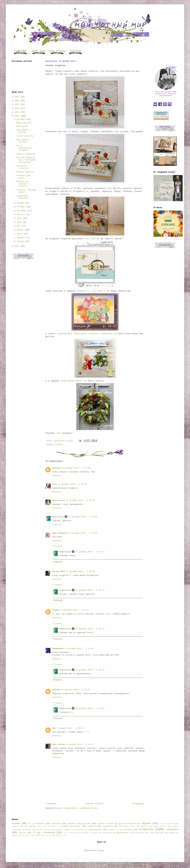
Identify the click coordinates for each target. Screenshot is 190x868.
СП (34, 833)
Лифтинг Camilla (25, 172)
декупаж (72, 824)
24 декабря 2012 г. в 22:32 (90, 552)
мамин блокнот (160, 826)
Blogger (101, 851)
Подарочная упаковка (22, 197)
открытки (59, 444)
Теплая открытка (25, 136)
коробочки (108, 826)
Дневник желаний (105, 824)
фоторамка (140, 833)
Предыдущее (138, 804)
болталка (56, 824)
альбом (16, 824)
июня (19, 222)
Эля (54, 728)
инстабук (163, 824)
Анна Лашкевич (60, 533)
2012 (17, 116)
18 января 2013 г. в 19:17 (80, 744)
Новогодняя (22, 126)
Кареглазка (58, 517)
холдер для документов (21, 835)
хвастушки (155, 833)
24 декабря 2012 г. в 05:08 (80, 572)
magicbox (59, 835)
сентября (21, 211)
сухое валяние (69, 833)
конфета (92, 826)
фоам (96, 833)
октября (21, 207)
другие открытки (127, 824)
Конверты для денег (23, 177)
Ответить (57, 476)
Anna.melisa (59, 500)
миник (29, 830)
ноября (20, 203)
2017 (17, 97)
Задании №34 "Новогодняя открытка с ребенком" (85, 334)
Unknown (56, 468)
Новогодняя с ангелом (23, 141)
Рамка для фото (24, 123)
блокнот (41, 824)
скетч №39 (90, 239)
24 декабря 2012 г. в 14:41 (79, 649)
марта (20, 234)
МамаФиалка (58, 649)
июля (19, 218)
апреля (20, 230)
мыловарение (95, 830)
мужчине (80, 830)
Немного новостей (26, 154)
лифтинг (144, 826)
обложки (128, 830)
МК (37, 830)
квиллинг (33, 826)
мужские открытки (63, 830)
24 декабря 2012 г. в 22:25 (76, 690)
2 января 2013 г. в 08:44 (70, 728)
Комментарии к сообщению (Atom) (81, 808)
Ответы (59, 547)
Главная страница (94, 804)
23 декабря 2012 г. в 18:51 (80, 500)
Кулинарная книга (127, 826)
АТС (30, 824)
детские (87, 824)
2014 (17, 108)
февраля (21, 238)
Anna (55, 484)
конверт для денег (71, 826)
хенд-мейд (169, 833)
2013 (17, 112)
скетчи (22, 833)
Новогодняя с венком (23, 131)
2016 (17, 101)
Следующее (51, 804)
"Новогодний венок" (72, 381)
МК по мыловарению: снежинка (24, 148)
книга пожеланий (49, 826)
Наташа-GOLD (59, 572)
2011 (17, 246)
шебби (38, 835)
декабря (21, 119)
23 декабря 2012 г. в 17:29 (76, 468)
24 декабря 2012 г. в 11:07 (75, 610)
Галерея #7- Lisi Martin (91, 291)
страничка (49, 833)
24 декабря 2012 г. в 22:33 (90, 590)
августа (21, 214)
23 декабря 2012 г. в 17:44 (72, 484)
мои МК (47, 830)
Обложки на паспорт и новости (23, 184)
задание (146, 824)
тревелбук (85, 833)
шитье (48, 835)
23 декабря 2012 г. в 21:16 (83, 533)
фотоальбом (107, 833)
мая (19, 226)
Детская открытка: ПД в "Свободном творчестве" (26, 160)
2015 (17, 104)
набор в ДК (113, 830)
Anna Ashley (59, 744)
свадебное (172, 830)
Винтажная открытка (22, 167)
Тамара (56, 610)
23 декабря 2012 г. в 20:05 (83, 517)
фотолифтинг (123, 833)
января (20, 241)
